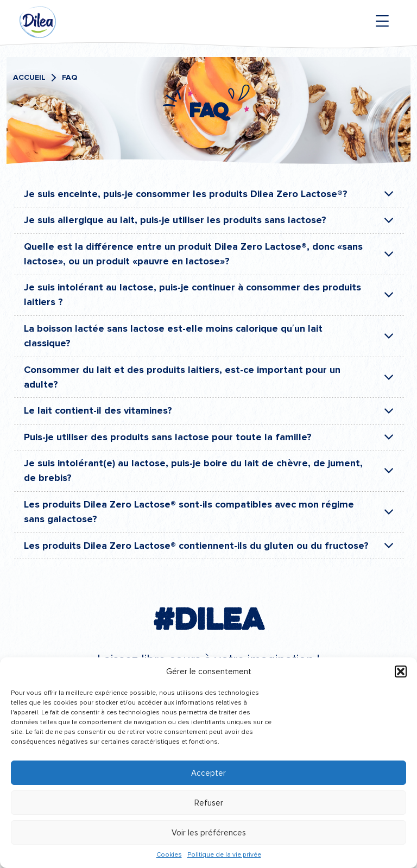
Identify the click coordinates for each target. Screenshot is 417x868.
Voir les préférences (209, 833)
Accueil (29, 78)
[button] (401, 671)
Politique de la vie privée (224, 855)
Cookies (169, 855)
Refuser (209, 803)
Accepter (208, 773)
